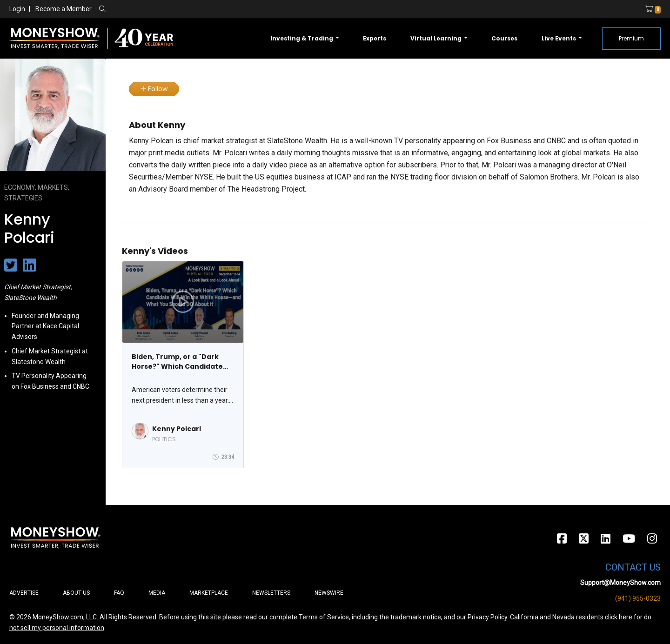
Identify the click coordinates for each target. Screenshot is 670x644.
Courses (504, 38)
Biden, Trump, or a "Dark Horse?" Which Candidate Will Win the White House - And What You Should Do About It (178, 362)
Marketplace (209, 593)
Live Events (559, 38)
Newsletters (271, 593)
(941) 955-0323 (638, 598)
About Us (76, 593)
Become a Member (64, 9)
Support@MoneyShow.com (620, 583)
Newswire (329, 593)
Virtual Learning (437, 38)
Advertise (24, 593)
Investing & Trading (302, 38)
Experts (375, 38)
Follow (154, 89)
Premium (631, 38)
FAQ (119, 593)
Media (157, 593)
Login (17, 9)
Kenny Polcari (177, 429)
